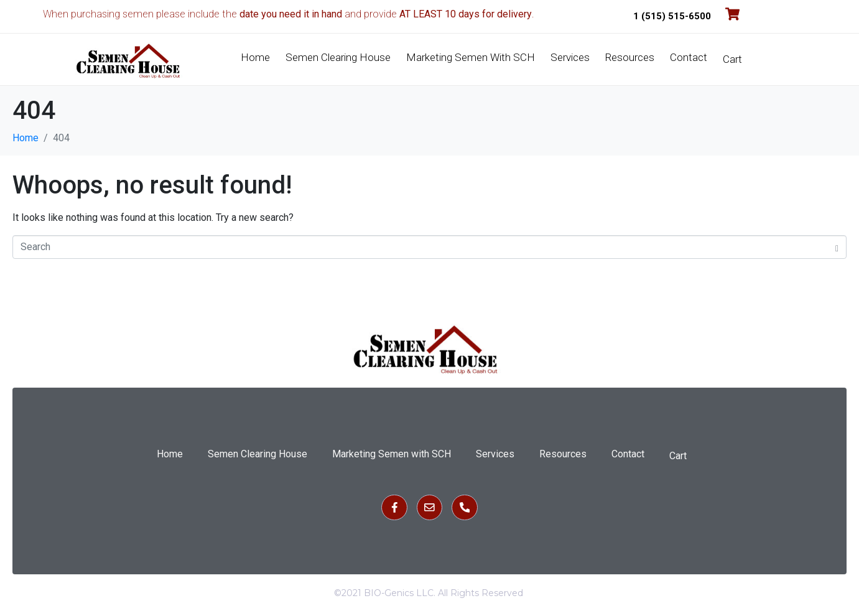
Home (255, 57)
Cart (732, 59)
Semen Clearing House (338, 57)
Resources (630, 57)
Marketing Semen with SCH (471, 57)
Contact (689, 57)
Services (570, 57)
